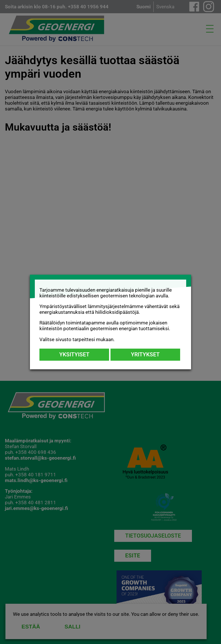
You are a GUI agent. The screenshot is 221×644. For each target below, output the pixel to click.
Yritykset (145, 355)
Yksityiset (74, 355)
